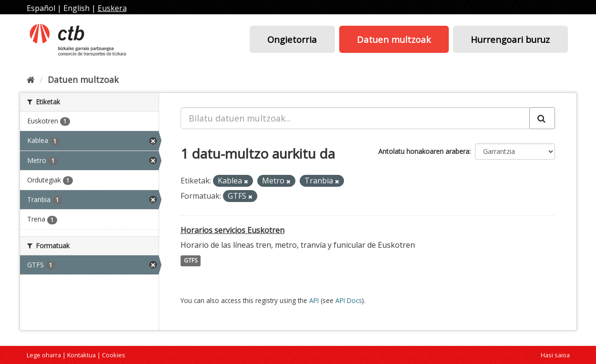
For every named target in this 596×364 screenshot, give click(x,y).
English (76, 8)
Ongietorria (292, 39)
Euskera (112, 8)
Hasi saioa (555, 355)
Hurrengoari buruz (510, 39)
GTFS (191, 261)
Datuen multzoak (394, 39)
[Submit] (542, 118)
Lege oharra (44, 355)
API (314, 300)
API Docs (349, 300)
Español (41, 8)
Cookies (114, 355)
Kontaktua (81, 355)
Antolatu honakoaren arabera (424, 151)
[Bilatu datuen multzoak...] (355, 118)
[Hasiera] (31, 80)
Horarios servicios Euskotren (232, 230)
